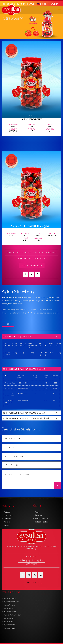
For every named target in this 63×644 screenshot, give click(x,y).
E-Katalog (30, 4)
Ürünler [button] (55, 4)
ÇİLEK (8, 324)
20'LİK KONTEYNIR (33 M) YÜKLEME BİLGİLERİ (24, 369)
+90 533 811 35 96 (32, 266)
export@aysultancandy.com (31, 258)
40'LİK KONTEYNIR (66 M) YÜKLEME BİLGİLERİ (24, 413)
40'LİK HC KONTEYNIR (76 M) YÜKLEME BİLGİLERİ (26, 418)
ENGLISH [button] (43, 4)
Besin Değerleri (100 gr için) (18, 337)
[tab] (31, 336)
